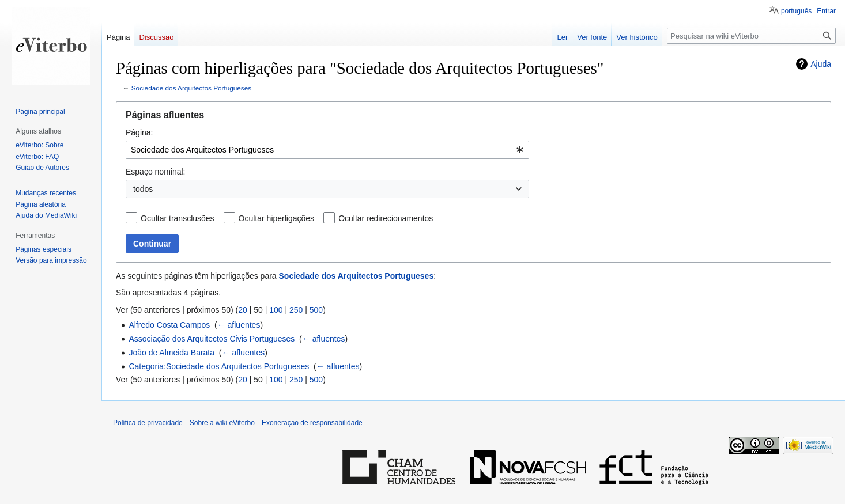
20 (243, 310)
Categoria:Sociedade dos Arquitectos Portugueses (219, 366)
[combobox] (327, 150)
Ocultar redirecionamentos (386, 218)
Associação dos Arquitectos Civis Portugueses (212, 339)
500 (316, 310)
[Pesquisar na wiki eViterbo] (751, 36)
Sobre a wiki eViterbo (222, 423)
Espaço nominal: (156, 172)
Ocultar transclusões (178, 218)
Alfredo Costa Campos (169, 325)
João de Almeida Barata (171, 353)
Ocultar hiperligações (277, 218)
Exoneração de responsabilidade (312, 423)
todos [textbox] (143, 189)
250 (296, 310)
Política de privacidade (148, 423)
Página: (139, 132)
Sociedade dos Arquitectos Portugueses (191, 88)
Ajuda (821, 64)
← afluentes (239, 325)
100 (276, 310)
